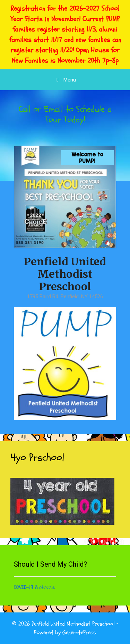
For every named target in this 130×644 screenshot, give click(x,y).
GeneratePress (79, 632)
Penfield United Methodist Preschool (65, 274)
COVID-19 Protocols (34, 587)
